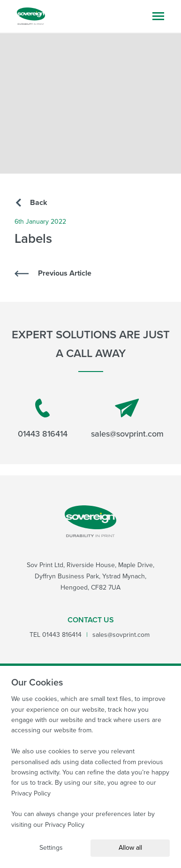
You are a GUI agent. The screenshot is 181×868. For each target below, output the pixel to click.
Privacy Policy (31, 793)
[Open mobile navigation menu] (158, 16)
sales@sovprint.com (127, 419)
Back (31, 202)
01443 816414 (43, 419)
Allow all (130, 848)
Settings (51, 848)
